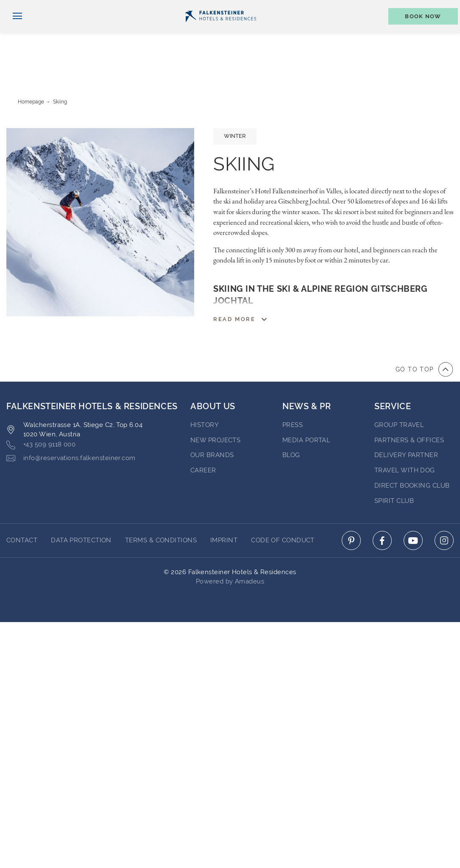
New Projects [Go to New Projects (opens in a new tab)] (215, 407)
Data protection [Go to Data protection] (81, 508)
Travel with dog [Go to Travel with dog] (405, 438)
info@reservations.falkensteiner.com (71, 426)
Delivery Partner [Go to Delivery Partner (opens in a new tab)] (406, 422)
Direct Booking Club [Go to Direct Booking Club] (412, 453)
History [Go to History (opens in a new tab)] (205, 392)
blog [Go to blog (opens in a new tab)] (291, 422)
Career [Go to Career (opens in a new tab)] (203, 438)
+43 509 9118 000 (41, 412)
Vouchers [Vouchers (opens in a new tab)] (361, 7)
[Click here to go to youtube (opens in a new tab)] (413, 508)
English (23, 7)
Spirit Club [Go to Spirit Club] (394, 468)
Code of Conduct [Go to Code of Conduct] (283, 508)
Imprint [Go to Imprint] (224, 508)
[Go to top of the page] (424, 337)
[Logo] (221, 30)
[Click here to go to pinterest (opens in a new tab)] (351, 508)
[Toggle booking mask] (419, 30)
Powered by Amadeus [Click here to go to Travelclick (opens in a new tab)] (230, 549)
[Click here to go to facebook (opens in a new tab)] (382, 508)
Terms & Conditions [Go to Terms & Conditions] (161, 508)
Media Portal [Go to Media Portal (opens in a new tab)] (306, 407)
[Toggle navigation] (14, 30)
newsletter (310, 7)
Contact (443, 7)
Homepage (31, 69)
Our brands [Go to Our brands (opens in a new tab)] (212, 422)
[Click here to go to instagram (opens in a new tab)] (444, 508)
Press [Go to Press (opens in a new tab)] (293, 392)
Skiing (60, 69)
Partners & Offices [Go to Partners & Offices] (409, 407)
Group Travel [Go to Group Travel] (399, 392)
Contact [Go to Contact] (22, 508)
